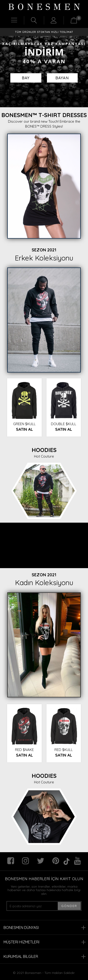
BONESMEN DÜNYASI (45, 928)
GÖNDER (69, 906)
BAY (26, 78)
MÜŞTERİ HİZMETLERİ (45, 942)
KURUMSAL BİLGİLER (45, 956)
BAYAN (62, 78)
